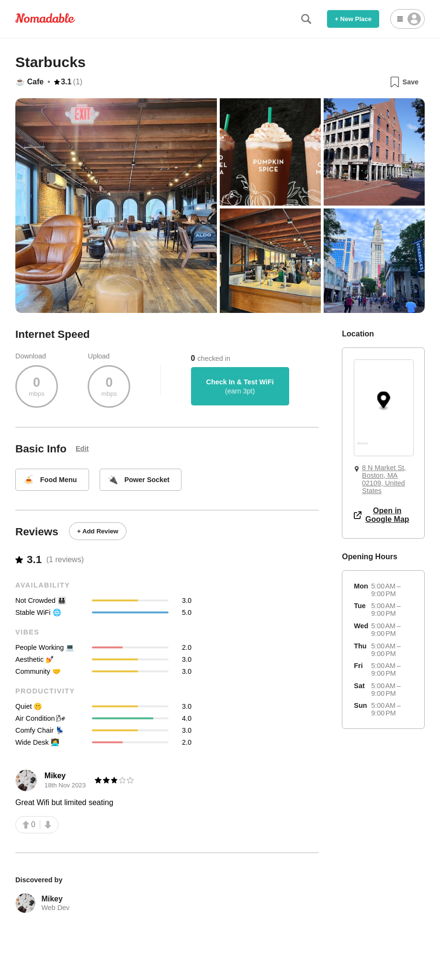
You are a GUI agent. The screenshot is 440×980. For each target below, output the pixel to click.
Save (404, 82)
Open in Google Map (381, 515)
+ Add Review (98, 531)
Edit (82, 449)
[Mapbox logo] (363, 447)
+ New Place (353, 19)
